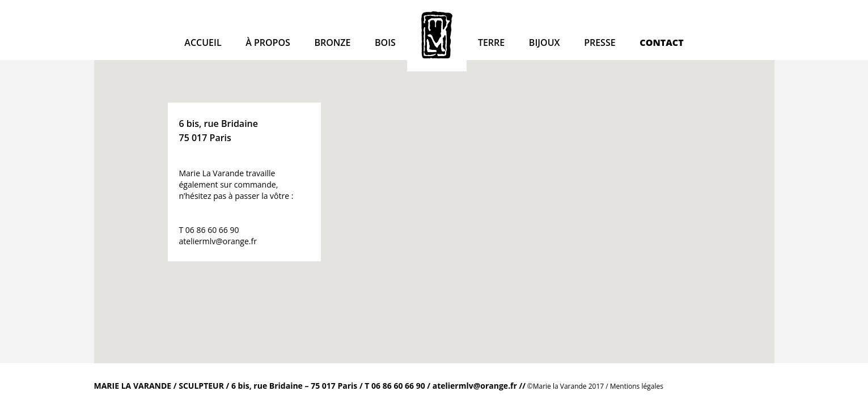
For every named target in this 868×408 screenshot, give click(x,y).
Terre (491, 42)
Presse (600, 42)
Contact (661, 42)
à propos (268, 42)
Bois (385, 42)
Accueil (203, 42)
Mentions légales (637, 386)
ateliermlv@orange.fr (218, 241)
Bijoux (545, 42)
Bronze (332, 42)
